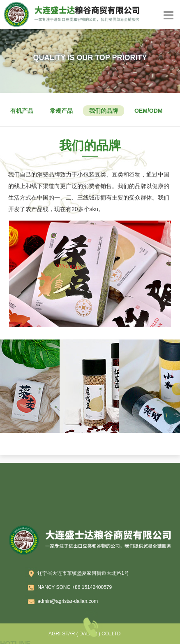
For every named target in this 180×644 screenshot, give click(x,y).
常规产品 (61, 111)
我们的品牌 (104, 111)
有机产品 (22, 111)
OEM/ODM (148, 111)
